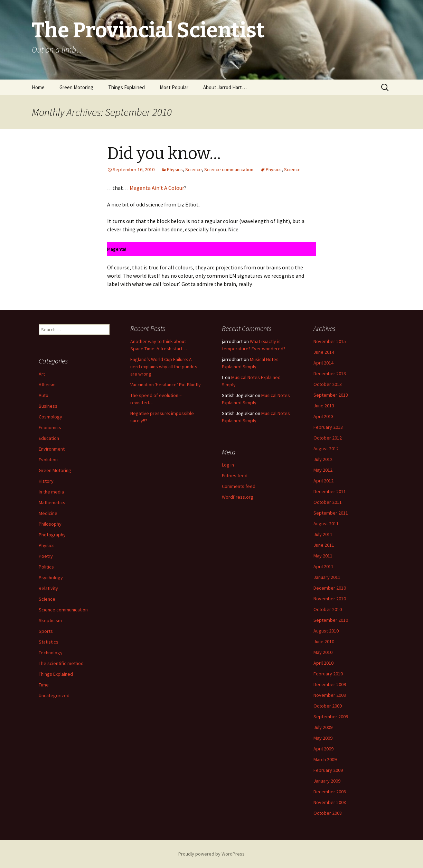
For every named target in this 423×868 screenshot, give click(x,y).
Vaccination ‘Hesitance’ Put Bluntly (166, 385)
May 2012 (323, 470)
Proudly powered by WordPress (211, 854)
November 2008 (330, 802)
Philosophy (50, 524)
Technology (51, 653)
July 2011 (323, 534)
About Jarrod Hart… (225, 87)
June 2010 (324, 641)
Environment (52, 449)
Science (194, 169)
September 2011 (331, 513)
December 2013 (330, 373)
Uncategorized (54, 695)
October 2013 (328, 384)
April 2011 (323, 566)
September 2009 (331, 717)
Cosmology (50, 417)
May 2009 (323, 738)
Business (48, 406)
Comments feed (239, 486)
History (46, 481)
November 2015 (330, 341)
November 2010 (330, 599)
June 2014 (324, 352)
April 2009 (323, 749)
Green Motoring (76, 87)
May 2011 (323, 556)
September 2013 (331, 395)
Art (42, 374)
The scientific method (61, 663)
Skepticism (50, 620)
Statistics (49, 642)
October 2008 (328, 813)
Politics (46, 567)
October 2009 (328, 706)
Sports (46, 631)
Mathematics (52, 502)
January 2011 (327, 577)
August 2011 (326, 524)
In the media (51, 492)
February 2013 (328, 427)
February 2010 (328, 674)
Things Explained (126, 87)
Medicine (48, 513)
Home (38, 87)
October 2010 (328, 609)
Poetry (46, 556)
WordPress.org (238, 497)
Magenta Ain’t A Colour (157, 188)
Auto (44, 395)
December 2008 (330, 792)
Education (49, 438)
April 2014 (323, 363)
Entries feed (235, 475)
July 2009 (323, 727)
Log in (228, 465)
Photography (52, 535)
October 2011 (328, 502)
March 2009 (325, 759)
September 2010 (331, 620)
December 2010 (330, 588)
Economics (50, 427)
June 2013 (324, 406)
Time (44, 685)
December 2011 (330, 491)
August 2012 (326, 449)
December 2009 (330, 684)
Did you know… (164, 154)
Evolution (48, 460)
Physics (175, 169)
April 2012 (323, 481)
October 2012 (328, 438)
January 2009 (327, 781)
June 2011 (324, 545)
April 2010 (323, 663)
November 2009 (330, 695)
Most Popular (174, 87)
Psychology (51, 578)
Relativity (48, 588)
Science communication (229, 169)
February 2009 (328, 770)
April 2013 (323, 416)
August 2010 (326, 631)
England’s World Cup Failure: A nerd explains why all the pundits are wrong (164, 367)
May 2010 (323, 652)
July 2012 (323, 459)
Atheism (47, 385)
